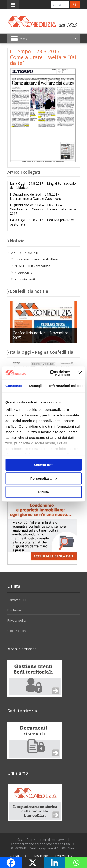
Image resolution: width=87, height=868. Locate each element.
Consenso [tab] (14, 386)
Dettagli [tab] (36, 386)
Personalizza (44, 478)
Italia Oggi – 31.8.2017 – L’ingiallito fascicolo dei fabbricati (43, 185)
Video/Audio (24, 273)
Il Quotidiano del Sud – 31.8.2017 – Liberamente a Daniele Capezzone (36, 196)
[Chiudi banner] (80, 373)
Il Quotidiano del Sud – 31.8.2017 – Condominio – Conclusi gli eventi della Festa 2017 (43, 209)
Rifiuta (43, 492)
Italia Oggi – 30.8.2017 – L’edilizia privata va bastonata (42, 222)
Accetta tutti (43, 465)
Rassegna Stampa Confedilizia (36, 259)
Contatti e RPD (17, 600)
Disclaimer (15, 610)
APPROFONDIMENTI (25, 253)
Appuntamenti (25, 279)
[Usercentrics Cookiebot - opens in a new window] (52, 373)
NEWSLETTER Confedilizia (33, 266)
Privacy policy (17, 620)
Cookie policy (17, 631)
